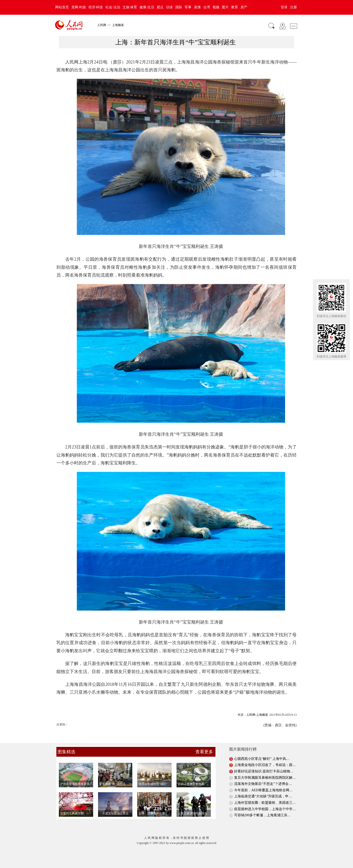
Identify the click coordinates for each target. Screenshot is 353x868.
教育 (235, 7)
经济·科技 (96, 7)
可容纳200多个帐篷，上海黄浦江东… (262, 815)
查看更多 (204, 752)
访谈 (169, 7)
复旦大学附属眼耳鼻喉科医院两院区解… (265, 778)
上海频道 (118, 25)
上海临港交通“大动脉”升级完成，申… (263, 796)
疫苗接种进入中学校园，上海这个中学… (265, 809)
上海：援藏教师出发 (152, 813)
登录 (284, 7)
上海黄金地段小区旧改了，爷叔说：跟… (265, 765)
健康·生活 (147, 7)
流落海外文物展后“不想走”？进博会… (263, 784)
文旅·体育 (130, 7)
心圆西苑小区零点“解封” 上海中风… (262, 759)
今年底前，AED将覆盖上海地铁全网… (263, 790)
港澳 (197, 7)
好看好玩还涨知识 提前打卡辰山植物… (264, 771)
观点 (160, 7)
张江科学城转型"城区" (153, 784)
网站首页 (62, 7)
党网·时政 (79, 7)
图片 (225, 7)
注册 (293, 7)
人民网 (102, 25)
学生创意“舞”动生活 (112, 784)
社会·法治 (113, 7)
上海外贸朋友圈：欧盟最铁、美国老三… (265, 803)
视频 (216, 7)
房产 (244, 7)
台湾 (207, 7)
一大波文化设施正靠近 (114, 813)
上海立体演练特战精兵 (192, 813)
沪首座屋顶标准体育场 (75, 784)
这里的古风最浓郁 (72, 813)
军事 (188, 7)
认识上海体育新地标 (191, 784)
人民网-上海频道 (257, 715)
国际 (179, 7)
